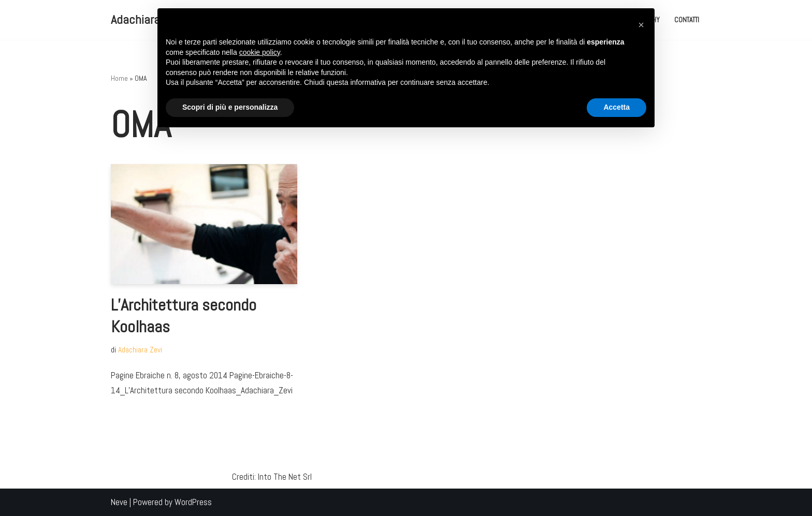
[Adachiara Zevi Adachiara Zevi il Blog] (147, 20)
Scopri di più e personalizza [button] (230, 107)
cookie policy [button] (260, 52)
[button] (641, 25)
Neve (119, 502)
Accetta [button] (617, 107)
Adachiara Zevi (140, 350)
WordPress (193, 502)
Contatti (687, 20)
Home (119, 78)
